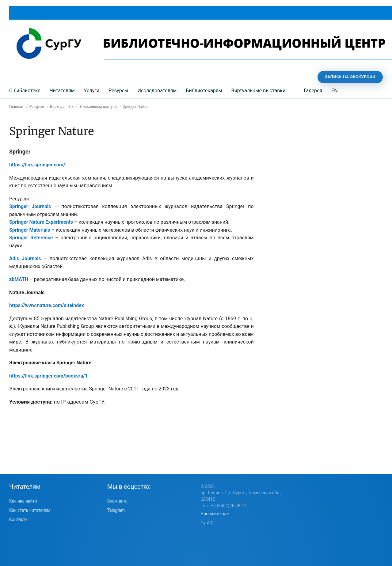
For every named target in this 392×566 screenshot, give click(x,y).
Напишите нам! (216, 514)
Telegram (116, 510)
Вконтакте (117, 501)
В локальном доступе (98, 107)
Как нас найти (23, 501)
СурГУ (207, 523)
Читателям (62, 91)
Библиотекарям (204, 91)
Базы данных (62, 107)
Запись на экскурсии (350, 77)
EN (335, 91)
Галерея (313, 91)
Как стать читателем (30, 510)
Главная (16, 107)
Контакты (19, 519)
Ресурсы (118, 91)
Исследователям (157, 91)
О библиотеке (25, 91)
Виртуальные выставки (258, 91)
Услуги (92, 91)
